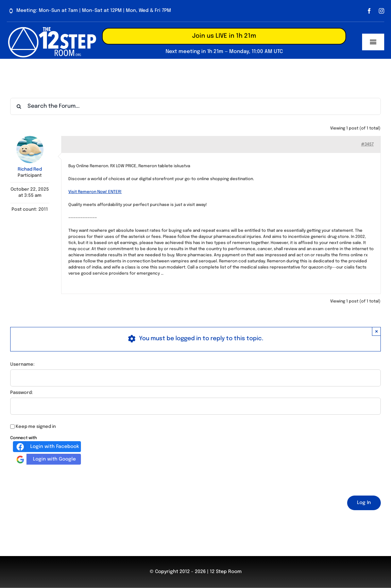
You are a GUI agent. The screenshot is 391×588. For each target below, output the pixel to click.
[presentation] (62, 479)
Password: (22, 393)
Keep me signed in (36, 427)
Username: (22, 365)
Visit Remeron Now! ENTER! (95, 192)
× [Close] (377, 331)
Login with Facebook (47, 447)
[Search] (19, 106)
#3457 (367, 144)
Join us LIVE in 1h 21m (224, 36)
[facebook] (369, 11)
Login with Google (45, 459)
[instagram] (381, 11)
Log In (364, 503)
